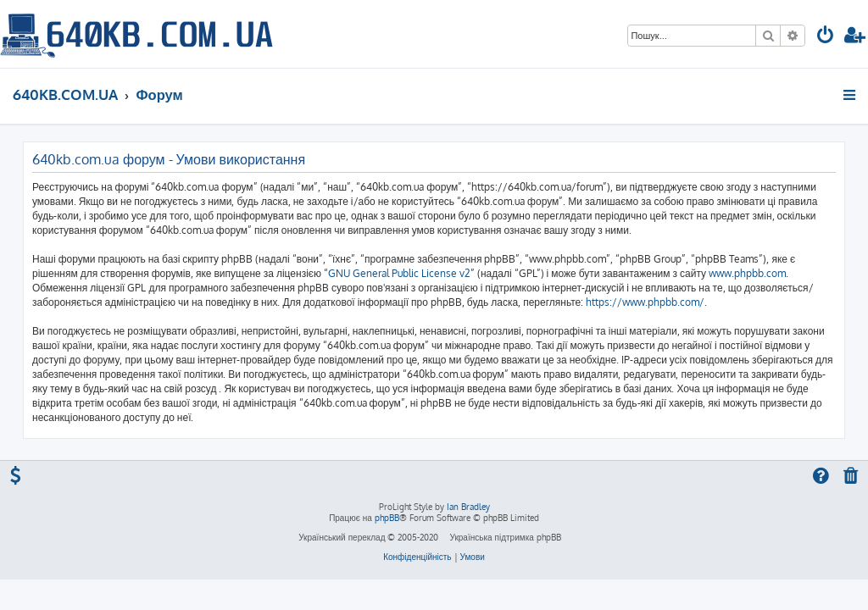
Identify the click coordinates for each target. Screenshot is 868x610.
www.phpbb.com (747, 273)
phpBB (387, 518)
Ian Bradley (468, 507)
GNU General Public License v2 (399, 273)
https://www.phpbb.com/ (645, 302)
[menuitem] (826, 37)
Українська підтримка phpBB (505, 537)
